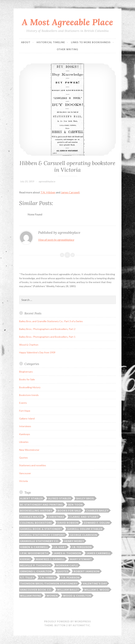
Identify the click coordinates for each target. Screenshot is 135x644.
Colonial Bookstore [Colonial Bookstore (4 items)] (36, 523)
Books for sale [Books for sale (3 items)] (69, 511)
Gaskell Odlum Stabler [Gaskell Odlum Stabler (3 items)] (85, 529)
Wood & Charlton (29, 345)
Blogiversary (26, 372)
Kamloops (25, 434)
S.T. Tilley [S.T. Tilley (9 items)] (27, 578)
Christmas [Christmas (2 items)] (56, 517)
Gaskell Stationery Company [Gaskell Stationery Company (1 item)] (42, 535)
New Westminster (29, 450)
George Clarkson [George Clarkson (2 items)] (84, 535)
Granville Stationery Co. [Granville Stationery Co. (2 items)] (39, 541)
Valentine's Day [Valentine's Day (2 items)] (95, 583)
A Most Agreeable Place (67, 22)
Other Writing (67, 49)
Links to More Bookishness (91, 42)
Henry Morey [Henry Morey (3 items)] (74, 541)
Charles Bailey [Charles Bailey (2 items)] (97, 511)
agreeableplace (47, 181)
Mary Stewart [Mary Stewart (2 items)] (81, 559)
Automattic (81, 625)
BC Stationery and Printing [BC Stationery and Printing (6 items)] (41, 505)
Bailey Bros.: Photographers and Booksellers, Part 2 (47, 329)
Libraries (24, 442)
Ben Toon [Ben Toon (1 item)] (75, 505)
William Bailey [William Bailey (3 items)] (68, 590)
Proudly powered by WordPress (67, 621)
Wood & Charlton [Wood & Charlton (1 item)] (77, 596)
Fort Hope (25, 411)
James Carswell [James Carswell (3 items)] (98, 553)
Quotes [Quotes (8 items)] (63, 571)
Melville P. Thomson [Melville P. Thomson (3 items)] (35, 565)
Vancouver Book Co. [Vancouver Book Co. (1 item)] (36, 590)
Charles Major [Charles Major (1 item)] (31, 517)
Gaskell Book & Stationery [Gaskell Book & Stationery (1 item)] (41, 529)
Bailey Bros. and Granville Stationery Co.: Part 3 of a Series (51, 321)
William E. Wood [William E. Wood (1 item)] (97, 590)
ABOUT (26, 42)
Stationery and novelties (33, 465)
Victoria (23, 481)
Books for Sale (27, 379)
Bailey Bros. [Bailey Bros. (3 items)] (85, 498)
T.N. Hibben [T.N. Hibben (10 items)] (48, 578)
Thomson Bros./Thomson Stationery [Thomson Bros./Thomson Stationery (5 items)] (49, 583)
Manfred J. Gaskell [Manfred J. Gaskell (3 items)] (50, 559)
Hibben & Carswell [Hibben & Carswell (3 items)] (34, 547)
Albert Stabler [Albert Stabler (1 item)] (31, 498)
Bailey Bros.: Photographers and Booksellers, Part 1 (47, 337)
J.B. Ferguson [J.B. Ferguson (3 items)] (82, 547)
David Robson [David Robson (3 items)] (68, 523)
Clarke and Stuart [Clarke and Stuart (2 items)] (84, 517)
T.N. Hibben (48, 192)
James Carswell (70, 192)
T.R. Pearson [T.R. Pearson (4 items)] (70, 578)
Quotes (23, 458)
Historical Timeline (51, 42)
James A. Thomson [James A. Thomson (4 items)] (67, 553)
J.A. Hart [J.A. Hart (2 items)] (60, 547)
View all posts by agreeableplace (56, 240)
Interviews (25, 426)
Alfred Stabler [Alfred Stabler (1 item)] (60, 498)
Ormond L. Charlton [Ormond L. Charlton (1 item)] (36, 571)
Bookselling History (30, 387)
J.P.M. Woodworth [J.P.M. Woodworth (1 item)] (34, 553)
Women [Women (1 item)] (52, 596)
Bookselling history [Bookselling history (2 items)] (36, 511)
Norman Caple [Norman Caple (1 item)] (67, 565)
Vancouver (25, 473)
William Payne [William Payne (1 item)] (31, 596)
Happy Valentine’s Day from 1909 (37, 352)
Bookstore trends (29, 395)
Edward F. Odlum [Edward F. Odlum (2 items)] (97, 523)
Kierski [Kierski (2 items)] (25, 559)
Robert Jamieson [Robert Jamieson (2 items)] (87, 571)
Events (23, 403)
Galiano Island (27, 418)
